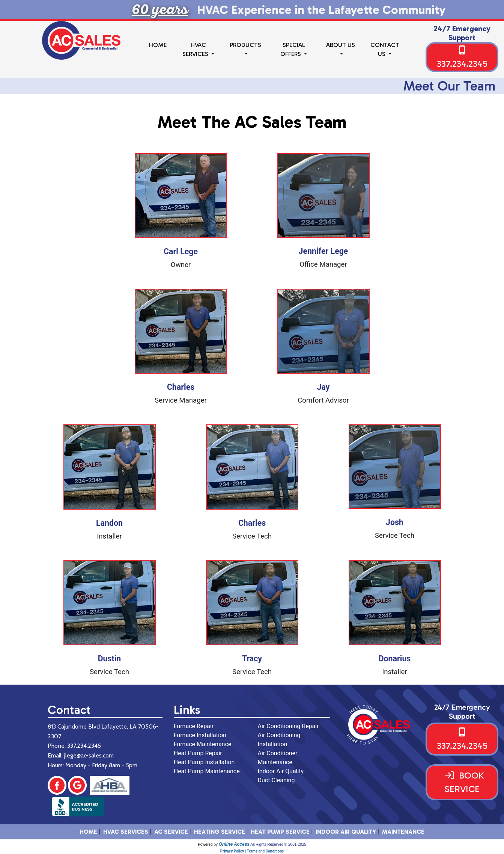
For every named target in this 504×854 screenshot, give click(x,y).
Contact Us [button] (385, 49)
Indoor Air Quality (346, 832)
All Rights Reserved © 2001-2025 (278, 844)
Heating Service (220, 832)
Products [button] (245, 45)
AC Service (171, 832)
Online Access (234, 844)
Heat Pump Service (280, 832)
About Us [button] (341, 45)
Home (158, 45)
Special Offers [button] (293, 49)
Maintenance (403, 832)
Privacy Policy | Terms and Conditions (252, 851)
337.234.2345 (462, 64)
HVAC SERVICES (126, 832)
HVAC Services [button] (196, 49)
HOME (88, 832)
